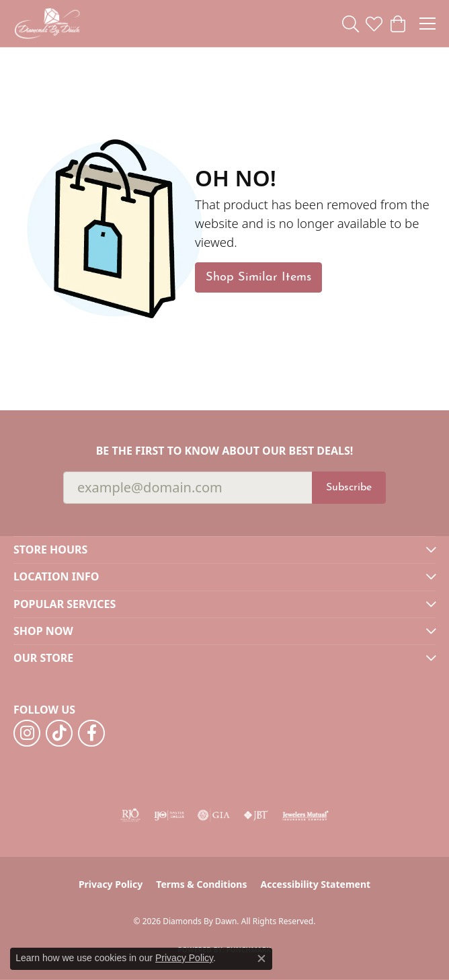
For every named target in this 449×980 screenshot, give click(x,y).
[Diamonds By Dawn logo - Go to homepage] (47, 24)
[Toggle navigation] (427, 24)
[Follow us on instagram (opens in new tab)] (27, 733)
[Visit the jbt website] (256, 815)
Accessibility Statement (315, 884)
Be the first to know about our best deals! (225, 451)
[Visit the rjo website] (130, 815)
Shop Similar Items (258, 277)
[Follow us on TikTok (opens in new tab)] (59, 733)
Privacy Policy (111, 884)
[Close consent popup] (261, 958)
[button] (351, 24)
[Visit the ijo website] (169, 815)
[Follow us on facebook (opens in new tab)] (91, 733)
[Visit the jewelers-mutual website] (305, 815)
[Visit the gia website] (214, 815)
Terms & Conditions (201, 884)
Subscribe (349, 488)
